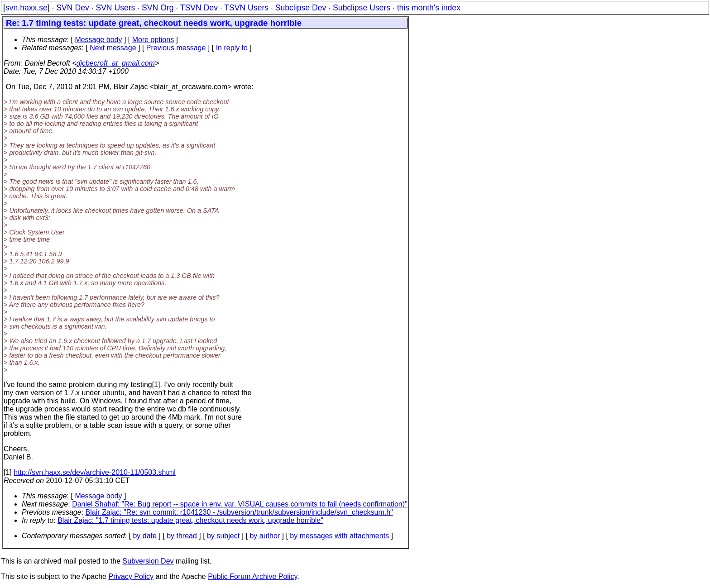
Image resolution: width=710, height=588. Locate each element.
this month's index (429, 8)
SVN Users (115, 8)
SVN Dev (72, 8)
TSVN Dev (199, 8)
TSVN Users (246, 8)
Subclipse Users (362, 8)
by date (144, 536)
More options (153, 40)
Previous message (176, 48)
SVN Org (158, 8)
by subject (223, 536)
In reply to (232, 48)
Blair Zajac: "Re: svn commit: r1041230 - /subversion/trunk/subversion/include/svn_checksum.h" (239, 512)
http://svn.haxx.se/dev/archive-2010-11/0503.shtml (95, 472)
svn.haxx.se (26, 8)
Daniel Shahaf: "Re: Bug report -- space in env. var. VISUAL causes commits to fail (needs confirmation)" (240, 504)
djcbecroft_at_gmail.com (116, 63)
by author (265, 536)
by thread (182, 536)
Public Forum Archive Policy (252, 576)
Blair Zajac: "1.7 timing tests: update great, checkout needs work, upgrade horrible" (190, 520)
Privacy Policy (131, 576)
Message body (98, 40)
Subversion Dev (148, 561)
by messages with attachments (339, 536)
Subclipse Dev (301, 8)
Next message (113, 48)
